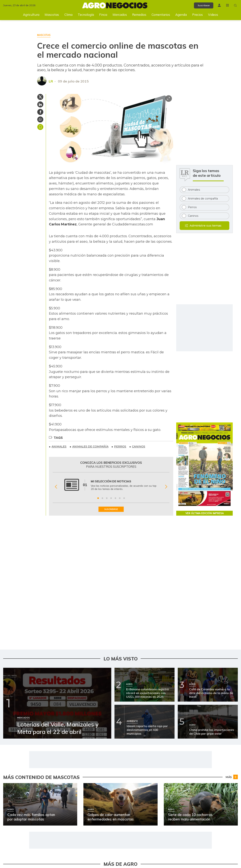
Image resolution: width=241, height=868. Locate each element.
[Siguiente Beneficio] (166, 487)
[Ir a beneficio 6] (120, 498)
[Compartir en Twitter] (40, 97)
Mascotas (52, 15)
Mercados (120, 15)
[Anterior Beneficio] (56, 487)
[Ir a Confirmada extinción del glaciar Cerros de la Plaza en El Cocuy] (23, 793)
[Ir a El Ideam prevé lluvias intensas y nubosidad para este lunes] (23, 764)
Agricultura (31, 15)
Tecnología (86, 15)
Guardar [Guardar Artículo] (40, 127)
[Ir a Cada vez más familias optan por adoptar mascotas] (145, 764)
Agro (234, 770)
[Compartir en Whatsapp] (40, 119)
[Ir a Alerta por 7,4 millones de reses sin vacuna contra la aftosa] (145, 793)
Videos (213, 15)
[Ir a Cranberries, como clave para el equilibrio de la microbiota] (23, 822)
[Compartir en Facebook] (40, 112)
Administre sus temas (206, 225)
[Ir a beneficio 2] (102, 498)
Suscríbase (201, 5)
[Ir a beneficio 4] (111, 498)
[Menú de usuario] (218, 5)
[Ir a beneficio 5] (115, 498)
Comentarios (161, 15)
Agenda (181, 15)
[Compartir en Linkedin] (40, 104)
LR (51, 81)
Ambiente (109, 770)
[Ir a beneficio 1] (98, 498)
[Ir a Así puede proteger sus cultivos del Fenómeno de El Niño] (145, 822)
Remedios (139, 15)
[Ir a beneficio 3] (107, 498)
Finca (103, 15)
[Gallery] (111, 487)
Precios (198, 15)
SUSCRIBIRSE (111, 509)
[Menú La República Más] (227, 5)
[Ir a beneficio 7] (124, 498)
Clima (68, 15)
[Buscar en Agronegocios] (235, 5)
